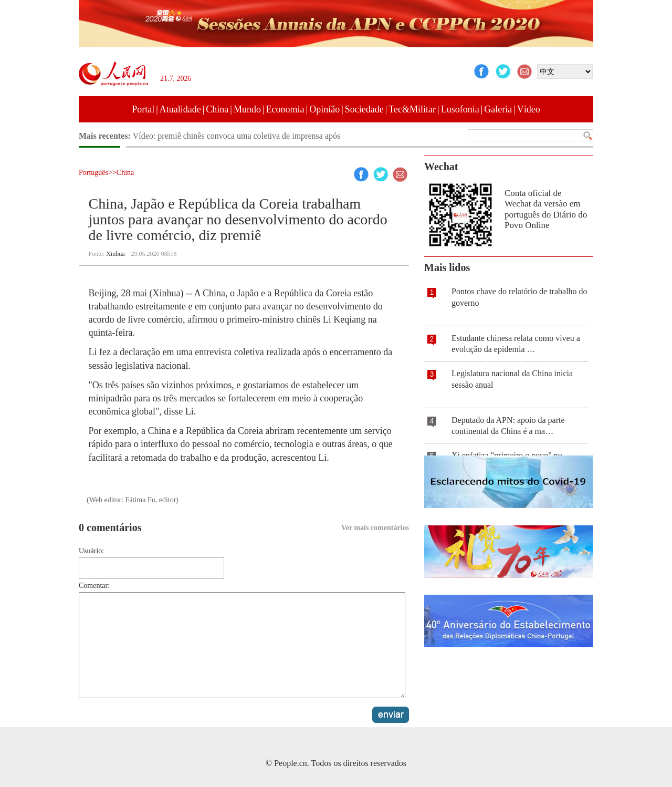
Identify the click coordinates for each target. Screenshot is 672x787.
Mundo (247, 109)
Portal (143, 109)
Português (93, 173)
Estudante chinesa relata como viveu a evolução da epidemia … (516, 344)
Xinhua (115, 254)
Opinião (324, 109)
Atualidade (180, 109)
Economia (285, 109)
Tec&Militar (412, 109)
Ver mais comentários (375, 528)
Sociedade (364, 109)
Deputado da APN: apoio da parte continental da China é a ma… (508, 426)
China (217, 109)
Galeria (498, 109)
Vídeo (529, 109)
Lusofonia (460, 109)
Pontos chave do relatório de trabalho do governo (519, 297)
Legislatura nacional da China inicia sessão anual (512, 379)
